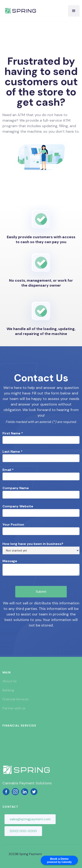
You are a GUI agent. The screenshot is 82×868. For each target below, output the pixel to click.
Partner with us (14, 708)
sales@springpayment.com (30, 819)
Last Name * (12, 452)
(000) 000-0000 (23, 831)
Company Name (16, 488)
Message (10, 561)
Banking (8, 690)
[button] (74, 11)
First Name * (13, 433)
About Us (10, 681)
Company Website (18, 506)
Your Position (13, 525)
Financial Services (16, 699)
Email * (8, 470)
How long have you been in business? (33, 544)
